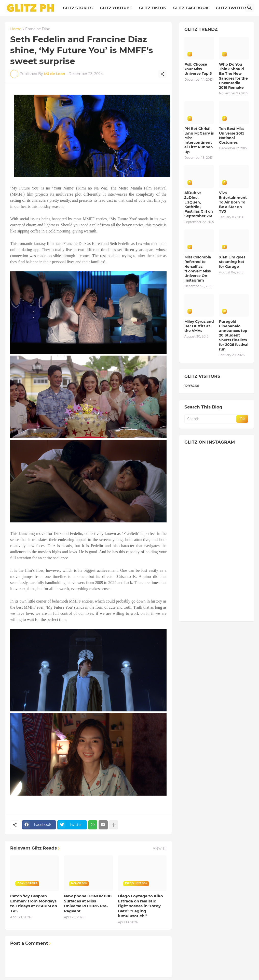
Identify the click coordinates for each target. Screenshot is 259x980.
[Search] (250, 8)
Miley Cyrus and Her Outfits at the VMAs (199, 326)
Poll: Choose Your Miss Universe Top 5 (198, 69)
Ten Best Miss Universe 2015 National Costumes (232, 136)
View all (160, 848)
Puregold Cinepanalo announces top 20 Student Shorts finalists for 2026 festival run (234, 335)
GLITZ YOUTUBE (116, 8)
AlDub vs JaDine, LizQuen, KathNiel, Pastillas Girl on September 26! (199, 204)
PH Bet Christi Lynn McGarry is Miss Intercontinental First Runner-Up (199, 140)
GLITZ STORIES (78, 8)
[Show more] (114, 825)
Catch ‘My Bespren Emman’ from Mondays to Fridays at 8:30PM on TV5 (34, 903)
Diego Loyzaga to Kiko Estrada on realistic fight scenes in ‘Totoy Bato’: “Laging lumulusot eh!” (140, 906)
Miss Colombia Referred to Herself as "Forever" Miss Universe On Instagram (198, 269)
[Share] (162, 74)
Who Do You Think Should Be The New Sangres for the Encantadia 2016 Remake (233, 76)
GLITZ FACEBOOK (191, 8)
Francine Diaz (37, 29)
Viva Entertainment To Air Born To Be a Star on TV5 (233, 202)
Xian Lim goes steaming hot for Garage (232, 262)
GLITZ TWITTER (231, 8)
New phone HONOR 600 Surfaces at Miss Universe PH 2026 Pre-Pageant (88, 903)
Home (16, 29)
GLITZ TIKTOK (153, 8)
